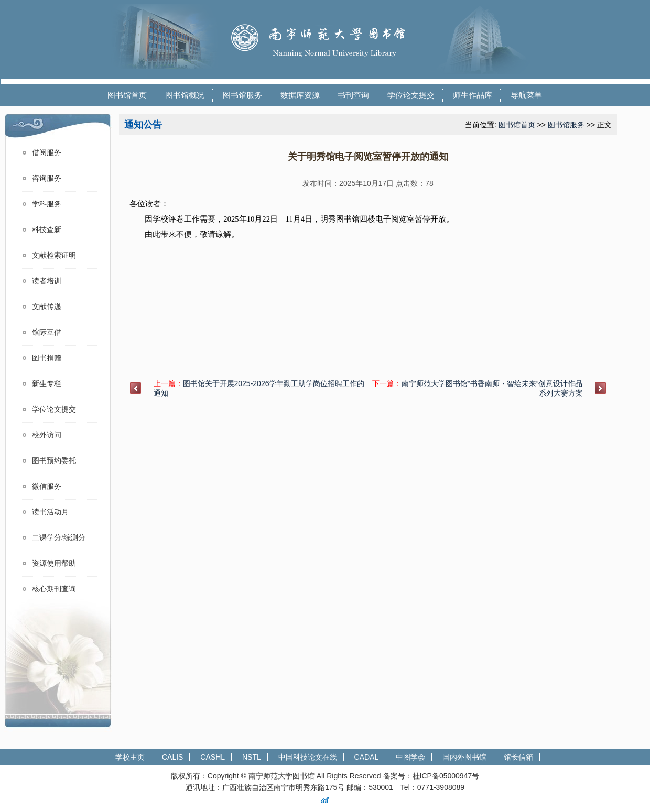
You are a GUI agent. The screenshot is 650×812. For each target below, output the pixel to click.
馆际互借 (47, 332)
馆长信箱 (518, 757)
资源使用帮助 (54, 563)
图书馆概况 (185, 95)
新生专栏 (47, 384)
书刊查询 (353, 95)
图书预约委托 (54, 461)
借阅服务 (47, 153)
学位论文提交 (411, 95)
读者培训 (47, 281)
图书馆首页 (127, 95)
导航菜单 (526, 95)
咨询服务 (47, 178)
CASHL (213, 757)
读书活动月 (50, 512)
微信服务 (47, 486)
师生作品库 (473, 95)
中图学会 (410, 757)
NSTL (252, 757)
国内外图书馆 (464, 757)
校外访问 (47, 435)
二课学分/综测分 (59, 538)
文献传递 (47, 307)
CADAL (367, 757)
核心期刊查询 (54, 589)
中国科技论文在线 (308, 757)
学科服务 (47, 204)
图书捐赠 (47, 358)
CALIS (172, 757)
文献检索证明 (54, 255)
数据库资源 (300, 95)
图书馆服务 (242, 95)
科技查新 (47, 230)
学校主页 (130, 757)
